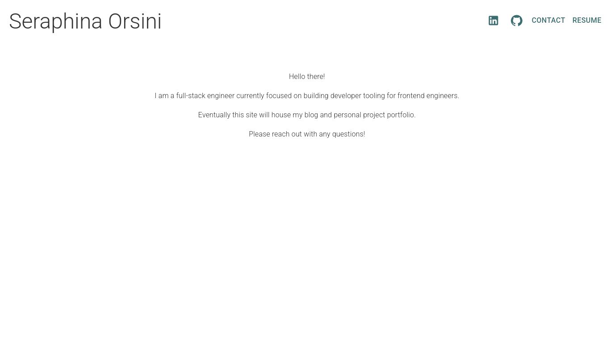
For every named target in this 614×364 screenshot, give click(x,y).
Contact (549, 21)
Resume (587, 21)
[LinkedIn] (493, 21)
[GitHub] (517, 21)
